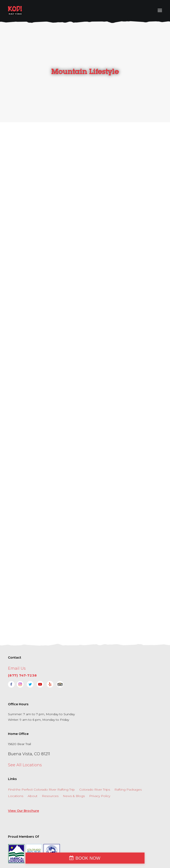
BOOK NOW (88, 858)
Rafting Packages (128, 763)
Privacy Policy (100, 769)
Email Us (17, 642)
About (33, 769)
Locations (16, 769)
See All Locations (25, 738)
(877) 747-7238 (22, 649)
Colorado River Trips (95, 763)
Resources (50, 769)
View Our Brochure (23, 784)
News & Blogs (74, 769)
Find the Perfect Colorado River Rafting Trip (41, 763)
